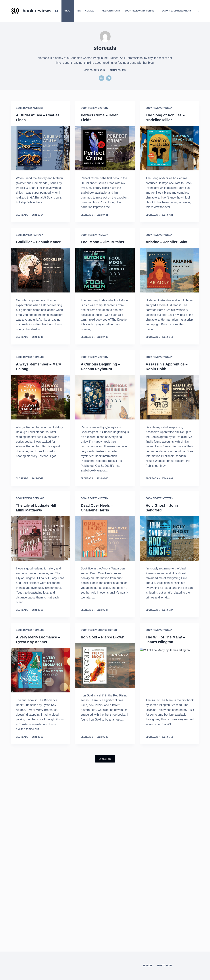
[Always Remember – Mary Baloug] (40, 397)
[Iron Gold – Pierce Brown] (105, 665)
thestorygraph (110, 11)
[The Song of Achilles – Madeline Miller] (170, 148)
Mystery (38, 108)
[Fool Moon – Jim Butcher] (105, 270)
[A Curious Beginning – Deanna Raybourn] (105, 397)
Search (147, 966)
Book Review (24, 108)
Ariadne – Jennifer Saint (166, 242)
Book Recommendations (177, 11)
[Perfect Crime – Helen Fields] (105, 148)
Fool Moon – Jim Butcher (103, 242)
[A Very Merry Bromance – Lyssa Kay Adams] (40, 670)
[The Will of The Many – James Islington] (170, 670)
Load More (105, 759)
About (68, 11)
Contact (90, 11)
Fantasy (168, 108)
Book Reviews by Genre (142, 11)
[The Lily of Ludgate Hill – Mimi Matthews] (40, 538)
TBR (78, 11)
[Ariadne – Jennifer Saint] (170, 270)
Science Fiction (107, 630)
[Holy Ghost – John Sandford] (170, 538)
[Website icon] (101, 78)
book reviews (37, 11)
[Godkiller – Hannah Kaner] (40, 270)
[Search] (198, 11)
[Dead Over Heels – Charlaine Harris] (105, 538)
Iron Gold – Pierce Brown (103, 637)
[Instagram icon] (109, 78)
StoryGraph (164, 966)
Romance (38, 357)
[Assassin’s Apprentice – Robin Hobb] (170, 397)
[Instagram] (56, 11)
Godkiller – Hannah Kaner (38, 242)
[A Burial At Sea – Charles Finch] (40, 148)
